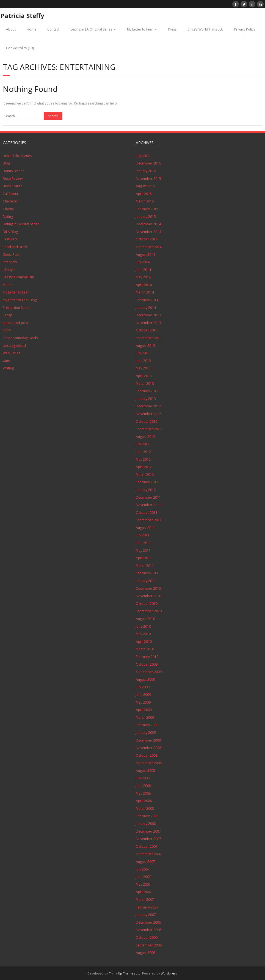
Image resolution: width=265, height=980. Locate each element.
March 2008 (145, 809)
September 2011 (149, 520)
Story (7, 330)
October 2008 (147, 755)
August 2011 (145, 528)
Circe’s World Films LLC (205, 29)
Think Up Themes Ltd (125, 973)
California (10, 194)
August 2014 (145, 255)
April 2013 (144, 376)
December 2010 (148, 588)
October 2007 (147, 846)
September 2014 (149, 247)
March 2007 (145, 900)
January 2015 (146, 217)
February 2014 (147, 300)
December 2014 (148, 224)
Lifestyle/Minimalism (18, 277)
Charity (8, 209)
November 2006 (148, 930)
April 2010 (144, 642)
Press (172, 29)
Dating (8, 217)
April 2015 (144, 194)
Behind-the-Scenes (17, 156)
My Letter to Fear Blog (20, 300)
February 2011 (147, 573)
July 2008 (143, 778)
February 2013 (147, 391)
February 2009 (147, 725)
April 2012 (144, 467)
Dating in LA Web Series (21, 224)
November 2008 (148, 748)
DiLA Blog (10, 232)
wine (6, 361)
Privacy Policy (245, 29)
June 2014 (143, 270)
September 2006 (149, 945)
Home (31, 29)
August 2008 (145, 771)
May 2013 (143, 368)
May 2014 (143, 277)
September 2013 (149, 338)
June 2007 (143, 877)
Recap (8, 315)
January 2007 (146, 915)
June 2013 (143, 361)
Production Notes (16, 308)
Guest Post (11, 255)
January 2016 (146, 171)
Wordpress (169, 973)
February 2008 (147, 816)
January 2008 (146, 824)
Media (8, 285)
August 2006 (145, 953)
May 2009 (143, 702)
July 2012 (143, 444)
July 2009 (143, 687)
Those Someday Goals (20, 338)
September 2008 (149, 763)
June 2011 (143, 543)
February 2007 (147, 907)
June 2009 (143, 695)
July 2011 (143, 535)
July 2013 (143, 353)
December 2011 (148, 497)
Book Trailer (12, 186)
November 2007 (148, 839)
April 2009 (144, 710)
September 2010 (149, 611)
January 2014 (146, 308)
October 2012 (147, 422)
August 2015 (145, 186)
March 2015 (145, 201)
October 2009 (147, 664)
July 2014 (143, 262)
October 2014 (147, 239)
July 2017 (143, 156)
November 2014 (148, 232)
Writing (8, 368)
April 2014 (144, 285)
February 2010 (147, 657)
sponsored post (15, 323)
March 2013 (145, 384)
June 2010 (143, 626)
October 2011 (147, 513)
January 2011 (146, 581)
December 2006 (148, 922)
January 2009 (146, 733)
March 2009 (145, 717)
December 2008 (148, 740)
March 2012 (145, 475)
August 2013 (145, 346)
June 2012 (143, 452)
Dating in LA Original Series (91, 29)
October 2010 (147, 604)
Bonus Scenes (13, 171)
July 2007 (143, 869)
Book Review (13, 179)
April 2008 (144, 801)
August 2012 (145, 437)
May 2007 (143, 884)
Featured (10, 239)
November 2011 (148, 505)
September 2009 (149, 672)
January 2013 (146, 399)
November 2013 (148, 323)
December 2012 (148, 406)
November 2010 (148, 596)
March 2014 (145, 292)
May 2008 (143, 793)
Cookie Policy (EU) (20, 48)
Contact (53, 29)
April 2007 (144, 892)
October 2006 (147, 938)
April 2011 (144, 558)
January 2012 (146, 490)
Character (10, 201)
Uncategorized (14, 346)
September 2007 (149, 854)
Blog (6, 163)
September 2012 (149, 429)
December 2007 (148, 831)
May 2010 (143, 634)
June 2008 (143, 786)
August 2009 (145, 680)
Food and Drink (15, 247)
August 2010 (145, 619)
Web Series (11, 353)
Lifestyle (9, 270)
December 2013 (148, 315)
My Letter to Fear (140, 29)
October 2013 (147, 330)
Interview (10, 262)
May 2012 (143, 459)
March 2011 (145, 566)
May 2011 (143, 551)
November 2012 (148, 414)
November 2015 (148, 179)
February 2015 (147, 209)
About (11, 29)
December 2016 (148, 163)
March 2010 (145, 649)
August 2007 (145, 862)
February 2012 (147, 482)
